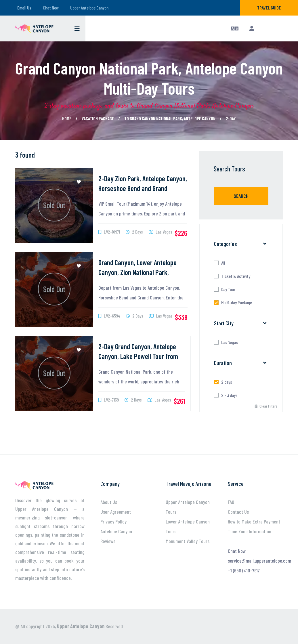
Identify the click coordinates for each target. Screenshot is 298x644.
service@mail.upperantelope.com (259, 561)
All (223, 263)
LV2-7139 (109, 400)
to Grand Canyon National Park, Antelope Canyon (170, 118)
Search (241, 196)
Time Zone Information (250, 531)
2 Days (134, 232)
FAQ (231, 502)
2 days (227, 382)
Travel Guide (269, 8)
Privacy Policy (113, 521)
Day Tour (228, 289)
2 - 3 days (229, 395)
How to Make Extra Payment (254, 521)
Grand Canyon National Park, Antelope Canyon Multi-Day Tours (149, 78)
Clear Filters (266, 406)
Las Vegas (161, 232)
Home (67, 118)
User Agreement (116, 512)
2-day (231, 118)
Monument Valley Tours (188, 541)
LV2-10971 (109, 232)
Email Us (24, 8)
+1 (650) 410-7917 (244, 570)
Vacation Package (98, 118)
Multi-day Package (237, 303)
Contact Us (238, 512)
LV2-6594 (109, 316)
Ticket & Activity (236, 276)
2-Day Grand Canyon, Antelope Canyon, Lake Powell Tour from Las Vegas (138, 356)
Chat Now (51, 8)
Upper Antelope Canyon (89, 8)
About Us (109, 502)
